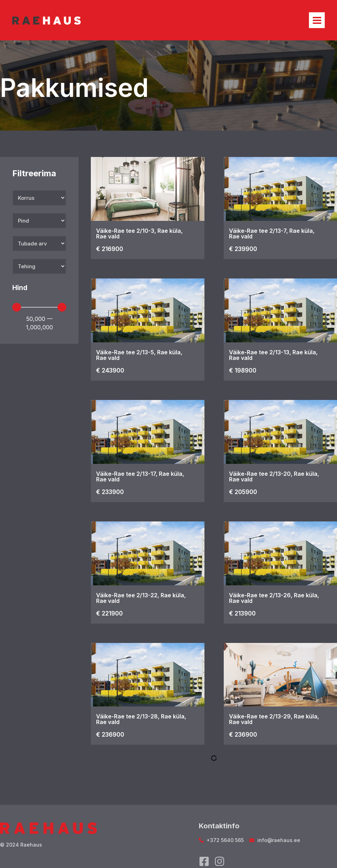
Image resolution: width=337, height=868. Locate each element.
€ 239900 (243, 249)
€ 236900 (110, 735)
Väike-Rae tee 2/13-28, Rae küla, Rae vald (141, 719)
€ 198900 (243, 370)
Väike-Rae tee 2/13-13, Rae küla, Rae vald (273, 355)
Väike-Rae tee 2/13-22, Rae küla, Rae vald (141, 598)
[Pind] (39, 221)
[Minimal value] (39, 307)
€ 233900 (110, 492)
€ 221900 (109, 613)
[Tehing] (39, 266)
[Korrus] (39, 198)
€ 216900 (110, 249)
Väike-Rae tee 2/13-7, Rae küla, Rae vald (272, 234)
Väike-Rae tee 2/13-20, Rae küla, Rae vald (274, 476)
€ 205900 (243, 492)
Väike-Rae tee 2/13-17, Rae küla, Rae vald (140, 476)
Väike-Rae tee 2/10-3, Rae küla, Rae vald (139, 234)
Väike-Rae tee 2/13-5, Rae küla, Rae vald (139, 355)
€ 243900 (110, 370)
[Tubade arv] (39, 244)
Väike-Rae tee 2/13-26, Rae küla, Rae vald (274, 598)
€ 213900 (242, 613)
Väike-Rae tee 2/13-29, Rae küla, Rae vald (274, 719)
